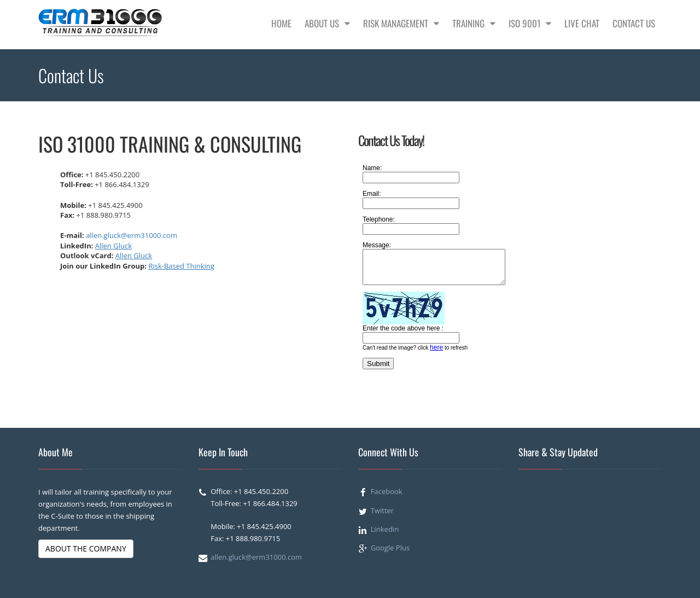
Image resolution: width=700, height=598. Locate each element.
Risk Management (401, 23)
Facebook (387, 491)
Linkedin (385, 529)
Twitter (382, 510)
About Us (327, 23)
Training (474, 23)
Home (281, 23)
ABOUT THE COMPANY (86, 548)
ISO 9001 (530, 23)
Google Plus (390, 548)
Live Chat (582, 23)
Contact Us (634, 23)
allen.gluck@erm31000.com (132, 235)
